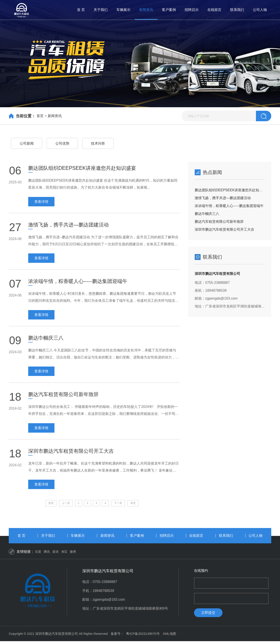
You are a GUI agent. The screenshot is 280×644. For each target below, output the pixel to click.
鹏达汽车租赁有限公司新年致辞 (219, 222)
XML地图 (169, 636)
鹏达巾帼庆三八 (207, 214)
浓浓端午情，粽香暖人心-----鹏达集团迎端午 (229, 206)
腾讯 (47, 554)
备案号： (117, 636)
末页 (133, 505)
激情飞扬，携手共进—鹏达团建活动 (223, 198)
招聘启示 (192, 10)
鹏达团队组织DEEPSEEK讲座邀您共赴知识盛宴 (232, 190)
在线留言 (214, 10)
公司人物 (260, 10)
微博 (73, 554)
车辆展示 (123, 10)
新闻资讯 (146, 10)
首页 (40, 116)
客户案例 (169, 10)
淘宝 (64, 554)
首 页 (81, 10)
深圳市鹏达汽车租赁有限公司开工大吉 (224, 229)
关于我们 (101, 10)
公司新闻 (27, 143)
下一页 (118, 505)
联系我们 (237, 10)
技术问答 (98, 143)
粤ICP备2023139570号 (143, 636)
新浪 (56, 554)
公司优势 (62, 143)
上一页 (66, 505)
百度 (38, 554)
